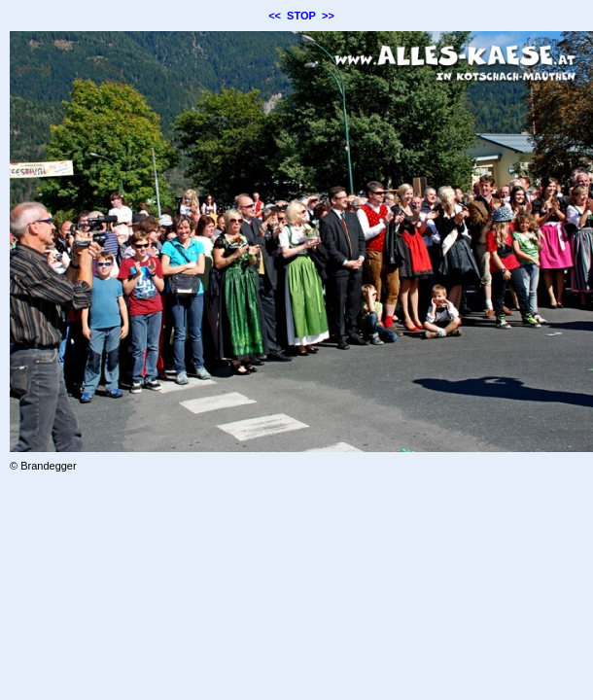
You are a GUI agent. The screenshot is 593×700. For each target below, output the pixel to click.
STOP (301, 16)
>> (328, 16)
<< (275, 16)
